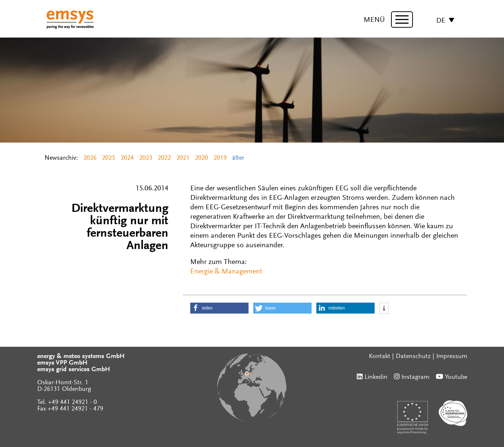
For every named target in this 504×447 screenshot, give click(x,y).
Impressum (452, 357)
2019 (220, 158)
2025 (109, 158)
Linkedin (376, 377)
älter (238, 158)
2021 (183, 158)
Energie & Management (226, 272)
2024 (127, 158)
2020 (202, 158)
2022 (164, 158)
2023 (146, 158)
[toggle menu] (402, 20)
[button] (219, 308)
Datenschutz (413, 357)
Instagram (415, 377)
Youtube (456, 377)
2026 (90, 158)
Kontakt (380, 357)
